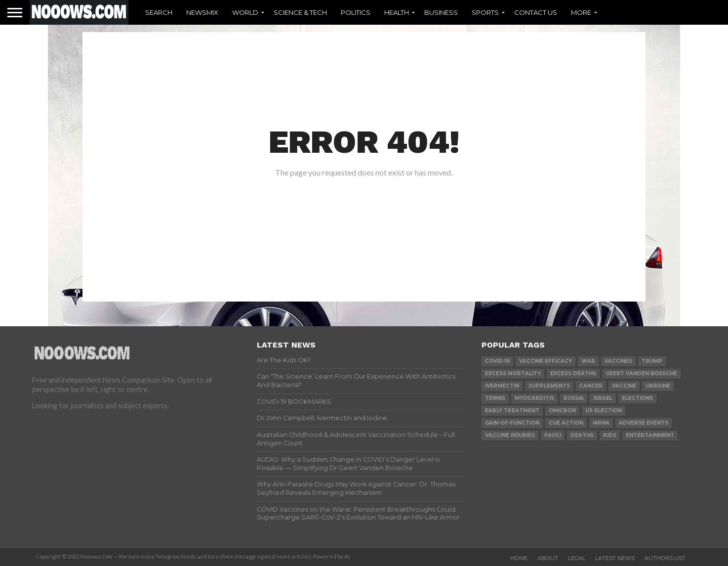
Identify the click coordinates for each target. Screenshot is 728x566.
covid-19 (497, 361)
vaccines (618, 361)
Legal (577, 558)
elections (637, 398)
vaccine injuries (510, 435)
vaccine (624, 386)
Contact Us (536, 12)
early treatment (512, 411)
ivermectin (502, 386)
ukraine (658, 386)
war (588, 361)
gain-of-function (512, 423)
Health (397, 12)
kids (610, 435)
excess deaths (573, 373)
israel (603, 398)
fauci (553, 435)
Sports (485, 12)
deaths (582, 435)
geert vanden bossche (641, 373)
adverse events (644, 423)
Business (441, 12)
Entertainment (650, 435)
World (245, 12)
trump (652, 361)
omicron (562, 411)
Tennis (495, 398)
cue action (566, 423)
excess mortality (513, 373)
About (548, 558)
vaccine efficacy (546, 361)
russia (574, 398)
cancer (591, 386)
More (581, 12)
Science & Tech (300, 12)
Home (519, 558)
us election (604, 411)
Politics (356, 12)
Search (159, 12)
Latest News (615, 558)
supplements (549, 386)
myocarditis (534, 398)
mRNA (601, 423)
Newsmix (202, 12)
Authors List (665, 558)
